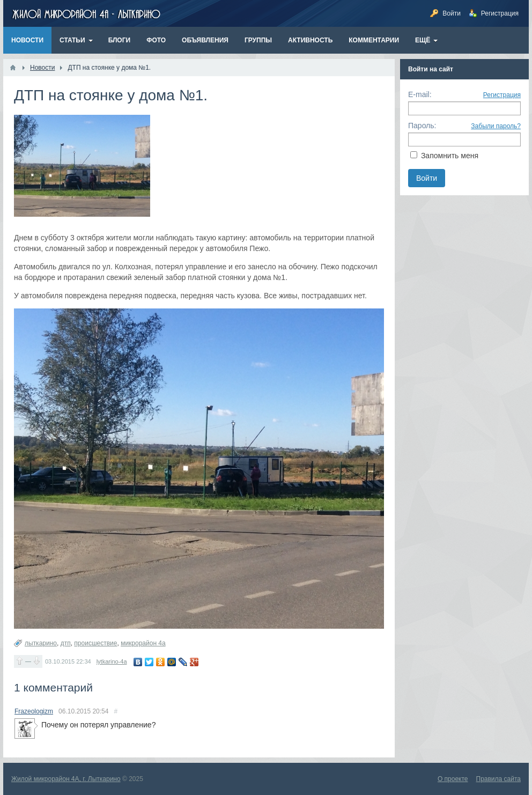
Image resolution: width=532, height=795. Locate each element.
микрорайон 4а (143, 643)
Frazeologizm (34, 711)
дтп (66, 643)
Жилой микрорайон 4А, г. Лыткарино (66, 779)
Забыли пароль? (496, 126)
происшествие (95, 643)
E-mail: (420, 94)
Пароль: (422, 126)
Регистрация (502, 95)
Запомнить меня (450, 156)
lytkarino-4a (112, 661)
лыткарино (41, 643)
